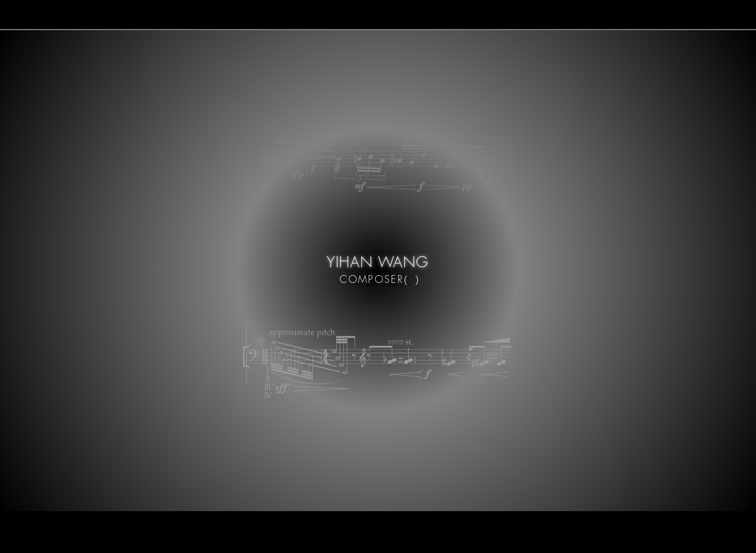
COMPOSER (369, 279)
